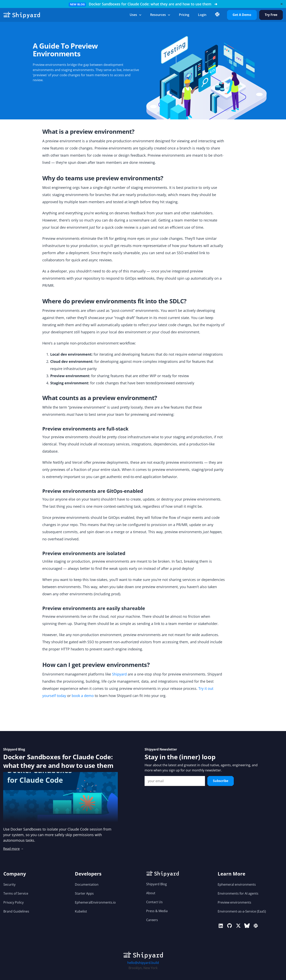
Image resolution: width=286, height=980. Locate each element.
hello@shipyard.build (143, 963)
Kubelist (81, 911)
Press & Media (157, 911)
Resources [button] (160, 15)
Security (9, 884)
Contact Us (154, 902)
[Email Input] (175, 781)
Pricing (184, 15)
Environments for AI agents (238, 893)
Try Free (271, 15)
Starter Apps (84, 893)
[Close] (282, 4)
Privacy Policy (14, 902)
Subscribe (221, 781)
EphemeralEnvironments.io (95, 902)
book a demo (83, 696)
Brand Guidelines (16, 911)
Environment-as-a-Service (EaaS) (242, 911)
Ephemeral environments (237, 884)
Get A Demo (242, 15)
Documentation (87, 884)
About (151, 893)
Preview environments (234, 902)
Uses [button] (136, 15)
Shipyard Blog (157, 884)
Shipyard (119, 674)
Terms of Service (16, 893)
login (202, 15)
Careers (152, 920)
